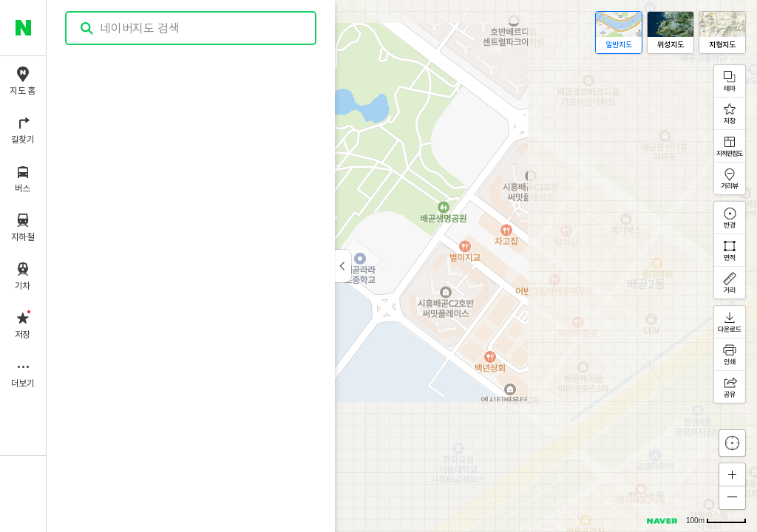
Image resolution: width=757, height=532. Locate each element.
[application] (402, 266)
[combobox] (191, 28)
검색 (87, 28)
